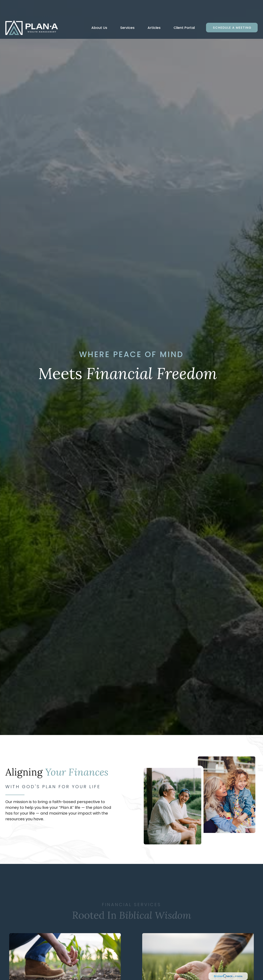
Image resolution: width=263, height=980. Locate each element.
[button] (99, 11)
